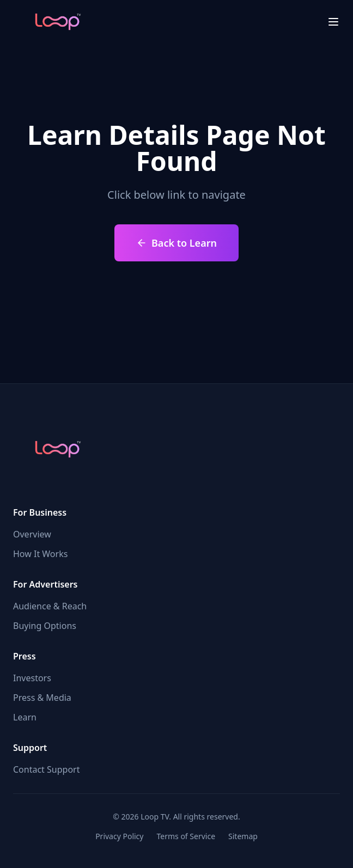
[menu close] (333, 22)
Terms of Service (186, 836)
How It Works (40, 554)
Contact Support (46, 769)
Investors (32, 678)
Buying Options (45, 626)
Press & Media (42, 698)
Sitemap (243, 836)
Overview (32, 534)
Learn (25, 717)
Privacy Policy (119, 836)
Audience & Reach (50, 606)
